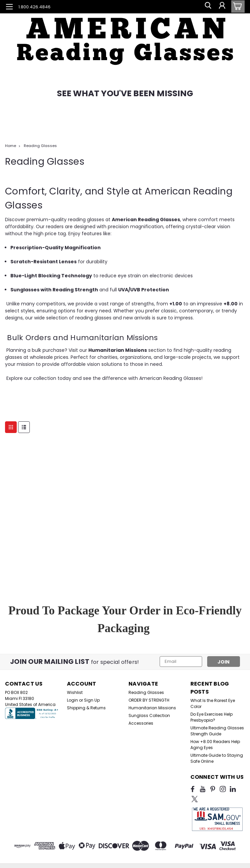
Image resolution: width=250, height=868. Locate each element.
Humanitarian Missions (152, 708)
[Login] (222, 7)
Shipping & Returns (86, 708)
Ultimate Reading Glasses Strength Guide (217, 731)
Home (11, 146)
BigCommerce (131, 859)
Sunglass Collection (149, 715)
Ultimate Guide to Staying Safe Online (217, 758)
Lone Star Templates (183, 859)
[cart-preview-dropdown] (236, 7)
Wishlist (75, 692)
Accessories (141, 723)
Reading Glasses (40, 146)
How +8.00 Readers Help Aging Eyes (215, 745)
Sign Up (92, 700)
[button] (125, 33)
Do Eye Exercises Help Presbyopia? (212, 717)
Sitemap (89, 859)
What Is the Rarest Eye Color (213, 703)
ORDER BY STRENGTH (149, 700)
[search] (206, 7)
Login (72, 700)
